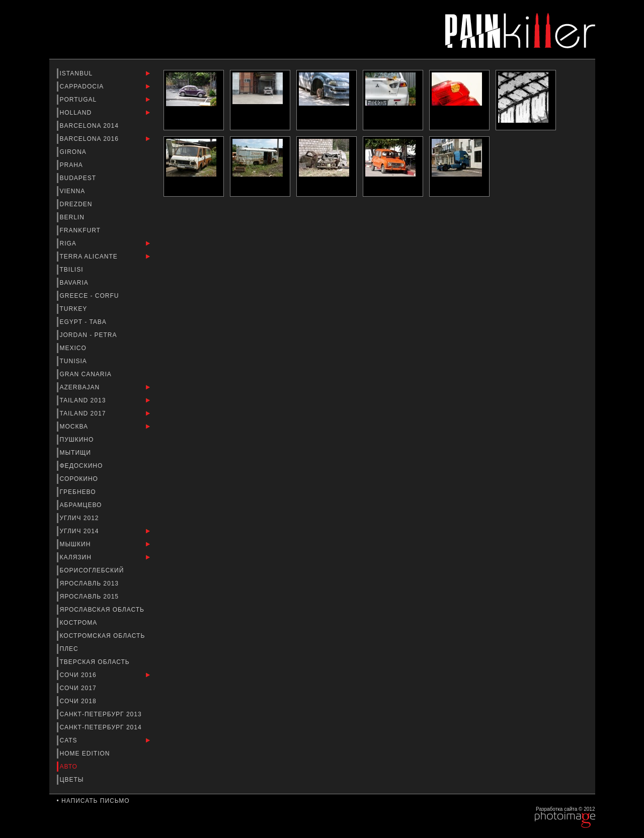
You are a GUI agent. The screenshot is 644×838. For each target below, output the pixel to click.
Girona (74, 152)
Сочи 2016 (79, 675)
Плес (70, 649)
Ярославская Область (103, 610)
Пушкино (78, 440)
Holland (77, 113)
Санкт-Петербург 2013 (102, 714)
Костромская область (104, 636)
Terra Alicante (90, 257)
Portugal (79, 100)
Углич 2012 (80, 518)
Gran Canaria (87, 374)
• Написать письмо (93, 801)
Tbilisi (73, 270)
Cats (70, 740)
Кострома (80, 623)
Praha (72, 165)
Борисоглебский (93, 570)
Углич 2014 (80, 531)
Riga (69, 243)
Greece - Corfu (91, 296)
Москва (75, 427)
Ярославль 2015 (91, 597)
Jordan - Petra (90, 335)
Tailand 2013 (84, 400)
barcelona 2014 (91, 126)
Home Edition (86, 753)
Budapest (79, 178)
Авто (70, 767)
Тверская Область (96, 662)
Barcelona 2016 (91, 139)
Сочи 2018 (79, 701)
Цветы (73, 780)
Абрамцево (82, 505)
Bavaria (75, 283)
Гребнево (79, 492)
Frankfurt (82, 230)
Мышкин (76, 544)
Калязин (77, 557)
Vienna (73, 191)
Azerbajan (81, 387)
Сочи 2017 (79, 688)
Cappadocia (83, 87)
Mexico (74, 348)
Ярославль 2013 (91, 583)
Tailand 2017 (84, 413)
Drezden (77, 204)
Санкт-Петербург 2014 (102, 727)
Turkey (75, 309)
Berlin (73, 217)
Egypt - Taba (84, 322)
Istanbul (77, 73)
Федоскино (83, 466)
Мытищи (77, 453)
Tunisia (74, 361)
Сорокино (80, 479)
